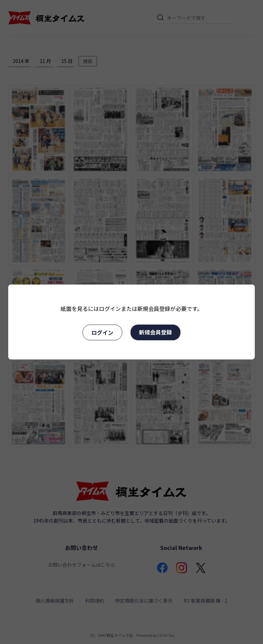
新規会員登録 (155, 332)
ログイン (102, 332)
